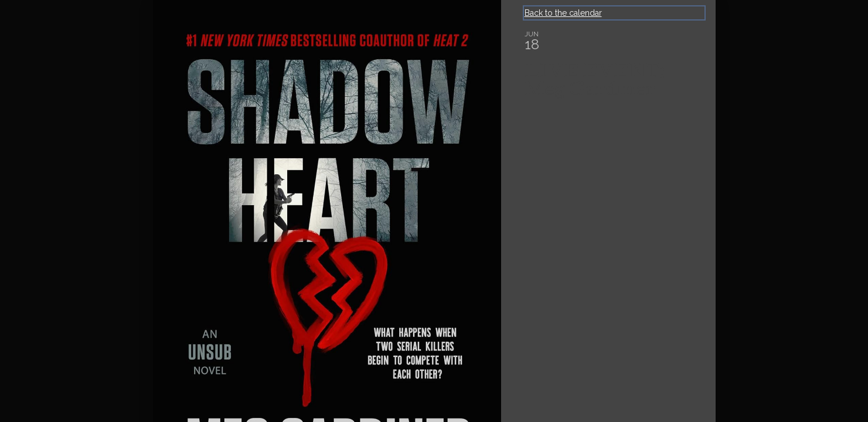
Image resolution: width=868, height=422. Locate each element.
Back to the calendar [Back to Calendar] (563, 13)
